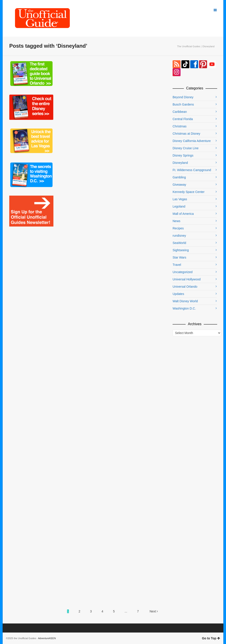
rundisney (179, 236)
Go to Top (211, 638)
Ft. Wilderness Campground (192, 170)
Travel (177, 265)
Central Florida (183, 119)
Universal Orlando (185, 287)
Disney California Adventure (192, 141)
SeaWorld (179, 243)
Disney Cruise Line (186, 148)
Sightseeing (181, 250)
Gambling (179, 177)
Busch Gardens (183, 104)
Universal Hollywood (187, 279)
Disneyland (180, 163)
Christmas (180, 126)
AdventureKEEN (47, 638)
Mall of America (183, 214)
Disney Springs (183, 155)
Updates (178, 294)
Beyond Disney (183, 97)
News (176, 221)
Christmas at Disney (186, 134)
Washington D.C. (184, 308)
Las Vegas (180, 199)
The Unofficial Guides (189, 46)
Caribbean (180, 112)
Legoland (179, 206)
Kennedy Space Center (189, 192)
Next (154, 611)
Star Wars (179, 257)
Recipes (178, 228)
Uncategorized (183, 272)
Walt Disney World (185, 301)
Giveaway (179, 185)
